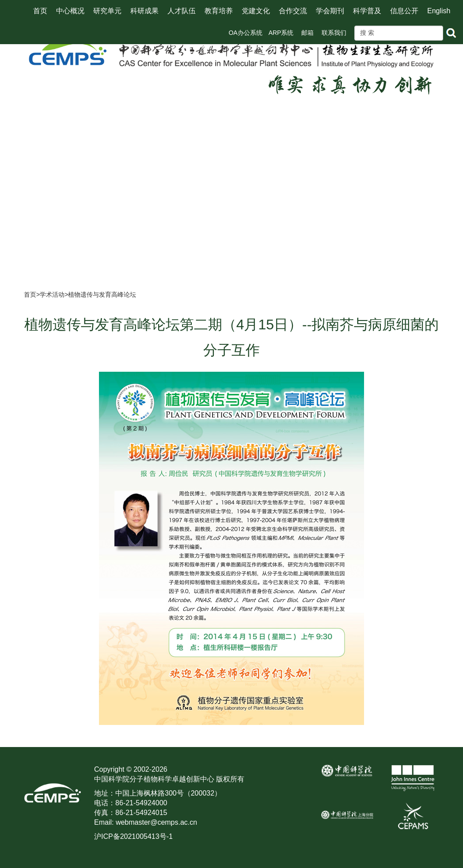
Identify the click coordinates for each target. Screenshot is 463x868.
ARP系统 (281, 33)
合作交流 (293, 11)
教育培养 (219, 11)
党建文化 (256, 11)
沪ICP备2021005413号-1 (133, 836)
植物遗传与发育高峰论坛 (102, 294)
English (439, 11)
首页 (40, 11)
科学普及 (367, 11)
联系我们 (334, 33)
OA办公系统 (245, 33)
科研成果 (144, 11)
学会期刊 (330, 11)
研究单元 (107, 11)
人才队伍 (182, 11)
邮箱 (307, 33)
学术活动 (52, 294)
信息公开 (404, 11)
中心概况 (70, 11)
